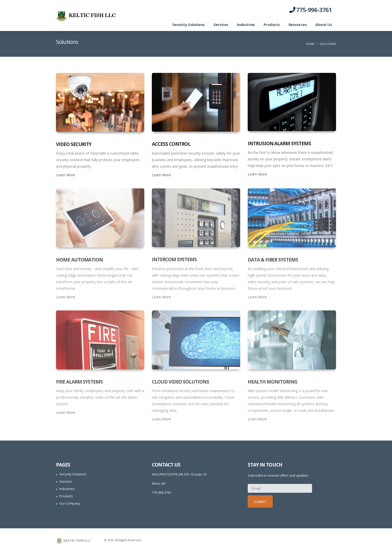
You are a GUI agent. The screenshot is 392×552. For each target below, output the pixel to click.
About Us (324, 24)
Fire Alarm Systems (79, 382)
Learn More (66, 175)
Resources (298, 24)
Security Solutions (189, 24)
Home (310, 44)
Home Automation (79, 260)
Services (221, 24)
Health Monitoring (273, 382)
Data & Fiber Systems (273, 260)
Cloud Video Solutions (180, 382)
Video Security (74, 144)
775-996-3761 (314, 10)
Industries (246, 24)
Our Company (70, 503)
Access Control (171, 144)
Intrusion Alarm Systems (279, 143)
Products (272, 24)
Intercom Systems (174, 259)
